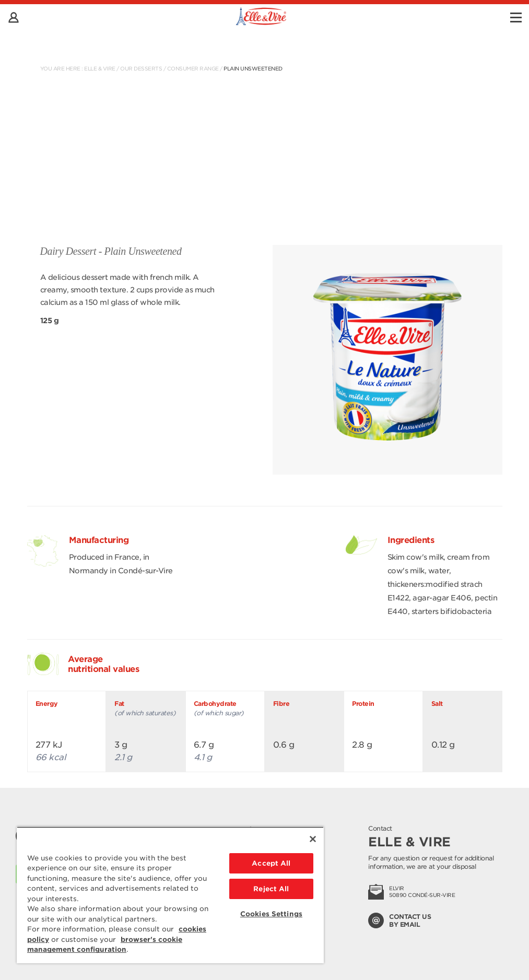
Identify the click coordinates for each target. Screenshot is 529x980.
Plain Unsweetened (253, 68)
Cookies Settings (271, 914)
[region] (170, 895)
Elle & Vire (100, 68)
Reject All (271, 889)
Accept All (271, 863)
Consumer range (193, 68)
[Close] (313, 839)
